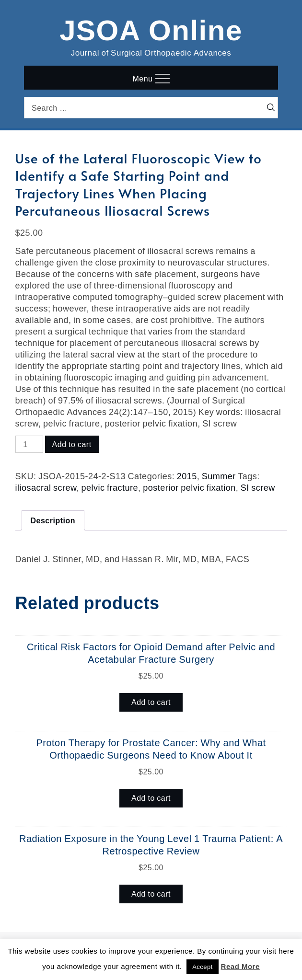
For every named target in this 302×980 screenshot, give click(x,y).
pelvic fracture (110, 487)
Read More (240, 966)
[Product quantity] (29, 444)
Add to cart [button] (151, 702)
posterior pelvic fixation (189, 487)
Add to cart (72, 444)
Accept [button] (203, 967)
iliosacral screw (46, 487)
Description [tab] (53, 520)
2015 (187, 476)
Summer (219, 476)
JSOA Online (151, 28)
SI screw (258, 487)
